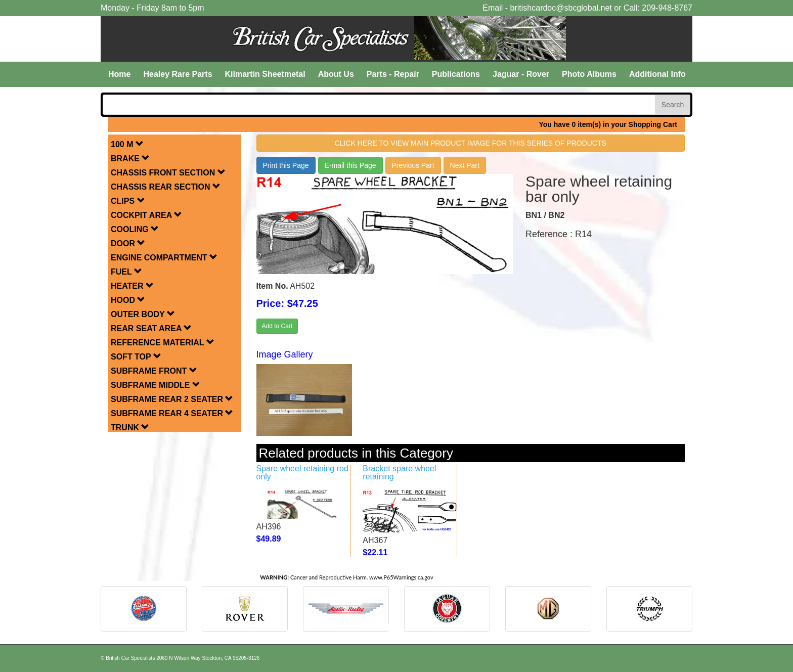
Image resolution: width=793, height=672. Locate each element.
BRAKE (130, 159)
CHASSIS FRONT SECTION (168, 173)
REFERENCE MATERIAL (163, 343)
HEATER (132, 286)
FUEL (126, 272)
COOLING (135, 229)
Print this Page (286, 165)
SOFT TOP (136, 357)
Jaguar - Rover (521, 74)
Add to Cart (277, 326)
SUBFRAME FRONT (154, 371)
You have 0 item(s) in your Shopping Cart (608, 124)
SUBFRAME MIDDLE (156, 385)
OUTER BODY (143, 314)
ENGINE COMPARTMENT (164, 258)
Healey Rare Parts (178, 74)
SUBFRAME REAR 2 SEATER (172, 399)
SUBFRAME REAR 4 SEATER (172, 413)
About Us (336, 74)
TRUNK (130, 428)
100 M (127, 144)
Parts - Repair (393, 74)
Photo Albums (589, 74)
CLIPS (128, 201)
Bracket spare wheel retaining (399, 473)
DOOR (128, 243)
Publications (456, 74)
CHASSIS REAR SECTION (166, 187)
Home (119, 74)
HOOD (128, 300)
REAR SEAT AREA (151, 328)
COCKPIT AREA (146, 215)
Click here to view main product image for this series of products (471, 143)
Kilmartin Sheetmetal (265, 74)
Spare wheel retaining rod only (302, 473)
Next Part (465, 165)
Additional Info (657, 74)
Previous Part (413, 165)
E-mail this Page (350, 165)
